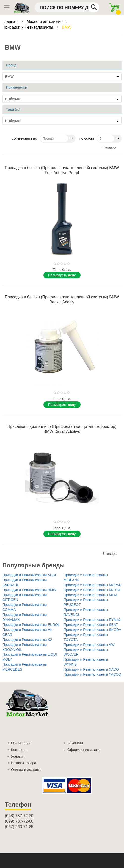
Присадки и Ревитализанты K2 (27, 640)
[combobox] (67, 7)
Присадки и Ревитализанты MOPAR (93, 585)
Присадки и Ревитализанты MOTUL (92, 590)
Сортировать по (24, 139)
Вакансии (75, 743)
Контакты (19, 750)
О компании (21, 743)
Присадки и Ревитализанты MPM (90, 595)
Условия (18, 756)
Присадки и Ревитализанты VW (89, 645)
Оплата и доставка (26, 770)
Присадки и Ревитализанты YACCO (92, 674)
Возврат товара (24, 763)
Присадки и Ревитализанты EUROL (31, 625)
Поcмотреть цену (62, 275)
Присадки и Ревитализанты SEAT (91, 625)
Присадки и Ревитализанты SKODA (92, 630)
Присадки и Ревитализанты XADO (91, 669)
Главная (11, 22)
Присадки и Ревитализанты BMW (29, 590)
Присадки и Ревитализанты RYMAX (93, 620)
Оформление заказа (84, 750)
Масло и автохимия (45, 22)
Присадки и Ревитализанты (28, 27)
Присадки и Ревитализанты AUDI (29, 575)
